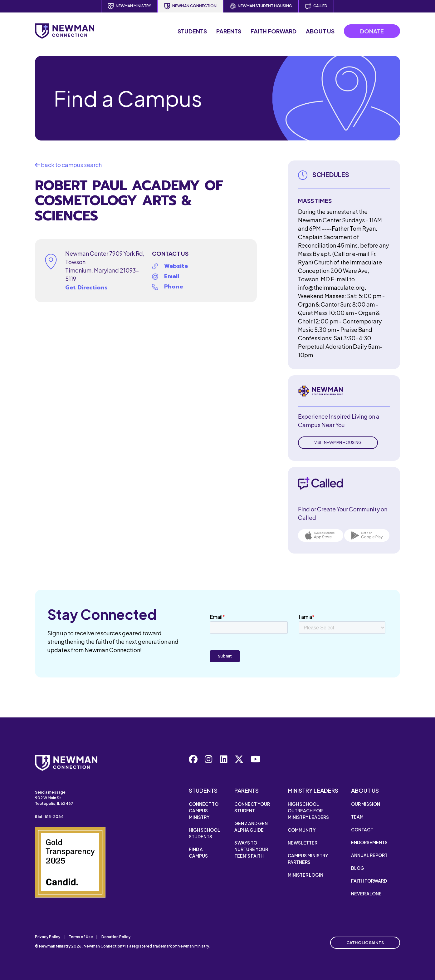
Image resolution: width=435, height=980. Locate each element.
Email (172, 276)
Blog (358, 868)
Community (302, 830)
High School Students (204, 833)
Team (357, 817)
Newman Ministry (129, 6)
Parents (229, 31)
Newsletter (303, 843)
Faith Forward (274, 31)
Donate (372, 31)
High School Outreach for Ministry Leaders (308, 810)
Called (316, 6)
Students (192, 31)
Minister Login (305, 875)
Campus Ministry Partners (308, 859)
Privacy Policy (48, 937)
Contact (362, 830)
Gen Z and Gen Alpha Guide (251, 827)
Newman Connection (190, 6)
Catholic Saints (365, 943)
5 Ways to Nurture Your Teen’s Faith (251, 849)
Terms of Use (81, 937)
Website (176, 266)
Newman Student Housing (261, 6)
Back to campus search (68, 165)
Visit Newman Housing (338, 442)
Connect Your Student (252, 807)
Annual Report (369, 855)
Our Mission (366, 804)
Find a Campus (198, 852)
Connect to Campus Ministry (204, 810)
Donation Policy (116, 937)
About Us (320, 31)
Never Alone (366, 894)
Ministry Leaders (313, 790)
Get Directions (86, 288)
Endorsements (369, 842)
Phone (174, 287)
